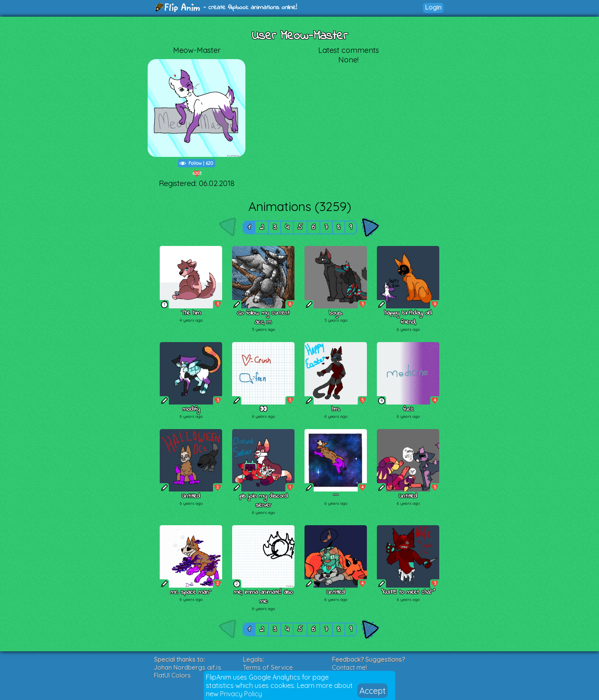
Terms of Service (268, 667)
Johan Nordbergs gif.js (188, 667)
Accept (373, 691)
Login (433, 7)
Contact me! (349, 667)
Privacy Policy (241, 694)
